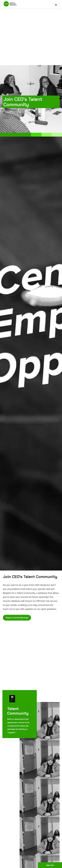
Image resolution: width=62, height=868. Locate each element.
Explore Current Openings (17, 618)
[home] (9, 5)
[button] (56, 5)
